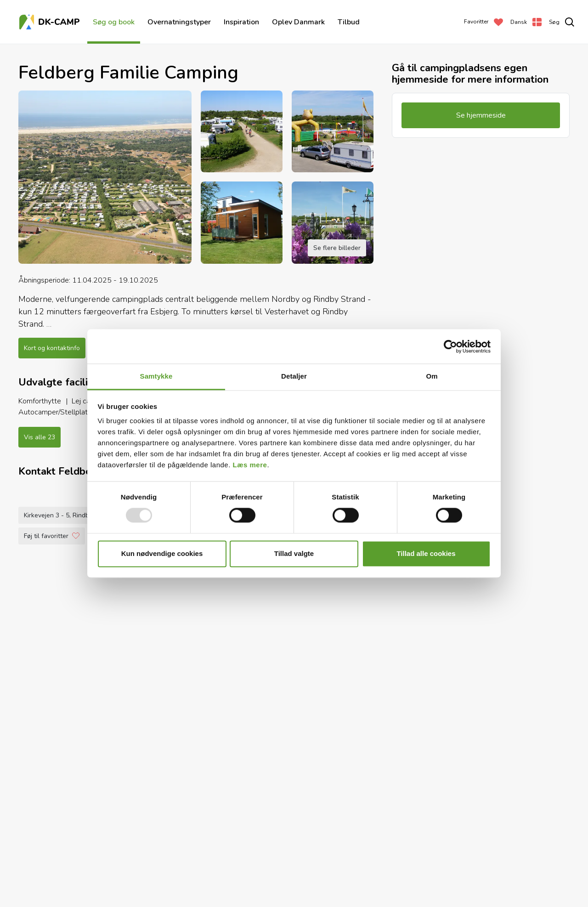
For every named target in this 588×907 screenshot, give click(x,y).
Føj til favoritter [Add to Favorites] (52, 880)
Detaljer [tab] (294, 376)
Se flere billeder (337, 248)
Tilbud (349, 22)
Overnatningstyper (179, 22)
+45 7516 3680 (185, 859)
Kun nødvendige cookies (162, 553)
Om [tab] (432, 376)
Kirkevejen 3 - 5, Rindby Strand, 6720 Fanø (86, 859)
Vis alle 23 (40, 437)
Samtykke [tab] (156, 376)
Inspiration (241, 22)
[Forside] (51, 22)
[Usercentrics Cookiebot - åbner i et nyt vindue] (450, 346)
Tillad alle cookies (426, 553)
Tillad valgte (294, 553)
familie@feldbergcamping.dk (263, 859)
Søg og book (114, 22)
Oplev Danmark (298, 22)
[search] (562, 22)
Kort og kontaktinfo (52, 348)
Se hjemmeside (342, 859)
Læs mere (250, 465)
